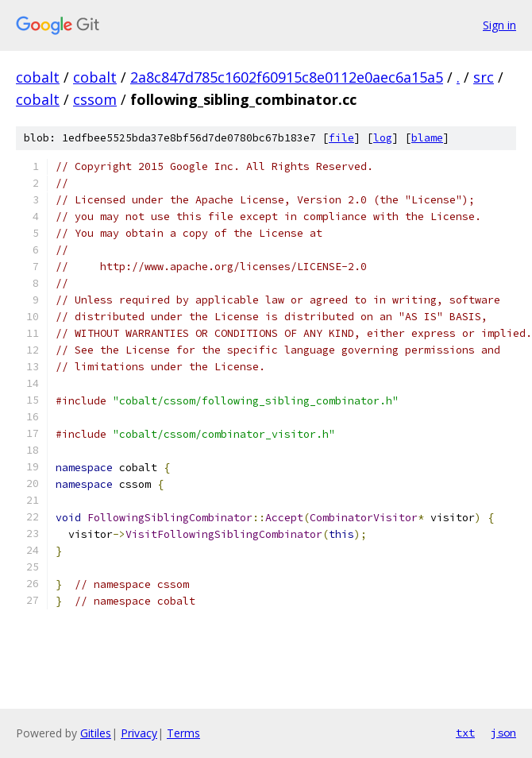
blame (427, 138)
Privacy (139, 733)
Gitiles (96, 733)
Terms (183, 733)
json (503, 733)
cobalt (38, 77)
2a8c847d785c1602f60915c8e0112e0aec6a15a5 (287, 77)
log (383, 138)
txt (465, 733)
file (341, 138)
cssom (95, 99)
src (484, 77)
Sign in (499, 25)
